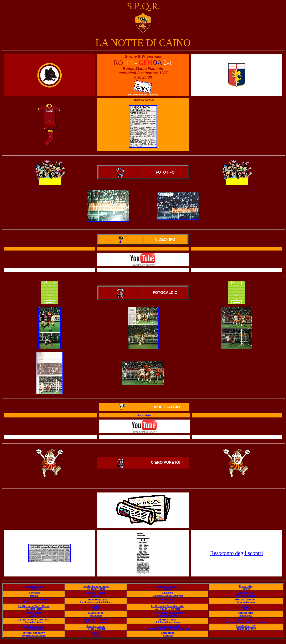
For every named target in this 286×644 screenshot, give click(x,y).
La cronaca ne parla (168, 626)
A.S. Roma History (34, 609)
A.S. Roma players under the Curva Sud (246, 622)
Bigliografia (246, 613)
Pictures (246, 589)
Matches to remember (96, 622)
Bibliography (246, 616)
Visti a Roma (246, 593)
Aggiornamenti (168, 586)
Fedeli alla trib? (246, 626)
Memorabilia (168, 600)
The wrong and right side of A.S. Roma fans (168, 629)
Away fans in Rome (246, 596)
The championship (96, 589)
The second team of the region (168, 596)
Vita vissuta (34, 613)
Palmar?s (96, 596)
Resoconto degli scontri (236, 553)
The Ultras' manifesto (168, 616)
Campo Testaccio (96, 600)
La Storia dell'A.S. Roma (34, 606)
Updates (168, 589)
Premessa (34, 593)
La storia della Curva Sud (34, 620)
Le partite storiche (96, 620)
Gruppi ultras (168, 620)
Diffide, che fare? (34, 633)
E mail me (168, 636)
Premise (34, 596)
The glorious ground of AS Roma (96, 602)
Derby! (96, 606)
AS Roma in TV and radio (168, 609)
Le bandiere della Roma (34, 600)
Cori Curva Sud (34, 626)
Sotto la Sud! (246, 620)
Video (246, 606)
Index (34, 589)
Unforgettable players (34, 602)
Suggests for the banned (34, 636)
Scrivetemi (168, 633)
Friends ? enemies (96, 629)
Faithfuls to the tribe (246, 629)
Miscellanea (96, 613)
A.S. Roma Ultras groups (168, 622)
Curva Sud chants (34, 629)
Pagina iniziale (34, 586)
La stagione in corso (96, 586)
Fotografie (246, 586)
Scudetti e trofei (96, 593)
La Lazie (168, 593)
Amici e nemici (96, 626)
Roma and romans (246, 602)
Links (96, 633)
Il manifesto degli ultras (168, 613)
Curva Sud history (34, 622)
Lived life (34, 616)
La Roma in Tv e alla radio (168, 606)
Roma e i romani (246, 600)
